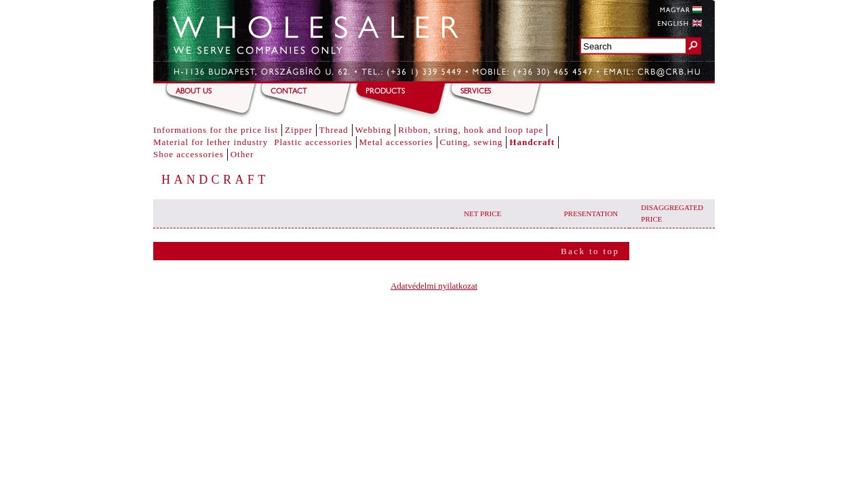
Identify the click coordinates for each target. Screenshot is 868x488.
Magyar (679, 9)
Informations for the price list (216, 130)
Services (476, 92)
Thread (334, 130)
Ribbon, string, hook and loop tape (471, 130)
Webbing (374, 130)
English (679, 23)
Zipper (299, 130)
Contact (289, 92)
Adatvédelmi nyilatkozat (434, 286)
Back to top (590, 251)
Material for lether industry (211, 142)
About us (194, 92)
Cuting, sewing (472, 142)
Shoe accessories (189, 154)
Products (385, 92)
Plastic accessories (313, 142)
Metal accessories (396, 142)
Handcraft (532, 142)
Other (242, 154)
